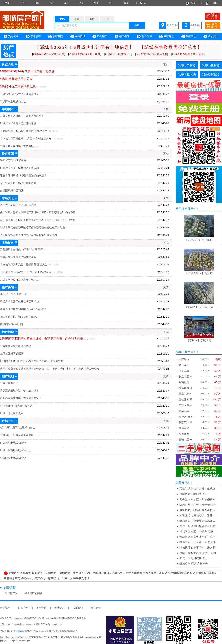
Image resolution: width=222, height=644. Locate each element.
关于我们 (41, 608)
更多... (167, 65)
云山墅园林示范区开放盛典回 (197, 499)
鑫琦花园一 (185, 440)
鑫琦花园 (184, 411)
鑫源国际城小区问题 (12, 191)
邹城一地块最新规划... (13, 413)
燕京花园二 (185, 371)
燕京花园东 (185, 377)
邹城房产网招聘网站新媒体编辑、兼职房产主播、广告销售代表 (41, 339)
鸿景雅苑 (184, 434)
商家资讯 (211, 37)
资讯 (81, 3)
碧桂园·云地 (186, 417)
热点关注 (11, 37)
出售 (22, 3)
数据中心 (189, 37)
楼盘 (67, 3)
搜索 (137, 25)
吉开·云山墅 (206, 307)
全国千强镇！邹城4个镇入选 (16, 406)
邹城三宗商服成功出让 (193, 558)
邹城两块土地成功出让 (13, 458)
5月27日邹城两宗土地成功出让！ (19, 428)
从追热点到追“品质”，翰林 (196, 515)
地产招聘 (144, 37)
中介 (111, 3)
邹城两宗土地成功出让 (13, 102)
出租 (37, 3)
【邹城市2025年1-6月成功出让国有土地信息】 (84, 47)
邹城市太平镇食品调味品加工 (197, 521)
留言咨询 (96, 608)
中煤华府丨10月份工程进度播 (198, 542)
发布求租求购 (187, 74)
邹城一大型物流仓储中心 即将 (198, 553)
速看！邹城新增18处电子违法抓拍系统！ (23, 176)
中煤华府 (207, 240)
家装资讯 (78, 37)
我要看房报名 (211, 74)
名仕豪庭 (184, 365)
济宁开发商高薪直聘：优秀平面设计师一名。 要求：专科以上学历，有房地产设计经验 (50, 369)
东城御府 (206, 340)
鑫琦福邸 (184, 382)
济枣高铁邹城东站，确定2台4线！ (19, 391)
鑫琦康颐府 (185, 388)
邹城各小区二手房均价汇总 (49, 54)
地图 (52, 3)
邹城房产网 (11, 593)
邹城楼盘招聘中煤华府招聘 (16, 346)
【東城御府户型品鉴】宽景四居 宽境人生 (24, 131)
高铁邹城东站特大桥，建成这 (197, 489)
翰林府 (209, 273)
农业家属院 (185, 405)
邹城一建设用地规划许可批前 (197, 526)
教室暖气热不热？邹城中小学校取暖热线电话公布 (28, 235)
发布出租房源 (211, 65)
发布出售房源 (187, 65)
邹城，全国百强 (9, 383)
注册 (201, 3)
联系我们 (78, 608)
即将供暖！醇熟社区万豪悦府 (197, 510)
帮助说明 (5, 608)
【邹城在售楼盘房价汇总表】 (171, 47)
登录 (194, 3)
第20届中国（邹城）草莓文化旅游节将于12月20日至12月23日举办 (38, 220)
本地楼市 (33, 37)
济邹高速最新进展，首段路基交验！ (21, 398)
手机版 (214, 3)
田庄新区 (184, 359)
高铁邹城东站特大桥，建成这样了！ (21, 94)
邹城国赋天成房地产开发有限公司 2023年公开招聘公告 (31, 361)
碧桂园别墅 (185, 400)
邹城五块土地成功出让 (13, 443)
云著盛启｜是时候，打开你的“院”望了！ (23, 116)
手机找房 (195, 25)
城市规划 (166, 37)
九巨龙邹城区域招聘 (12, 354)
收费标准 (60, 608)
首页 (7, 3)
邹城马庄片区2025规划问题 (196, 532)
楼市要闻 (55, 37)
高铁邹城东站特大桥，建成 (85, 54)
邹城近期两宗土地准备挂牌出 (197, 537)
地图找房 (172, 25)
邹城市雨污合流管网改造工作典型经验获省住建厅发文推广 (34, 228)
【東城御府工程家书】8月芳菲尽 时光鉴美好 (26, 139)
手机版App (141, 3)
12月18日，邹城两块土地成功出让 (19, 435)
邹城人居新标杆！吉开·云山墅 (198, 505)
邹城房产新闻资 (33, 593)
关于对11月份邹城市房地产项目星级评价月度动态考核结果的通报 (37, 212)
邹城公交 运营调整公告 (194, 564)
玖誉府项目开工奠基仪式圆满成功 (19, 168)
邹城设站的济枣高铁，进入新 (197, 548)
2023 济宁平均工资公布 (13, 160)
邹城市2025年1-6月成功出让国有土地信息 (27, 71)
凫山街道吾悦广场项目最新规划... (19, 183)
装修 (96, 3)
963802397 (19, 631)
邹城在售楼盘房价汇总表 (16, 79)
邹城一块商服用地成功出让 (16, 450)
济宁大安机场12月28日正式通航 (18, 205)
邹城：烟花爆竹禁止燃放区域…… (19, 146)
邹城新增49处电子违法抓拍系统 (18, 123)
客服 (126, 3)
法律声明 (23, 608)
